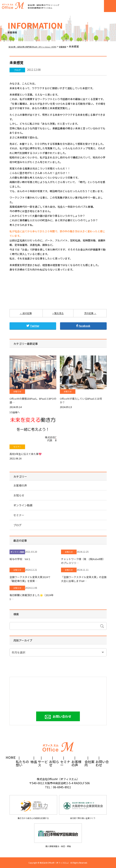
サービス (43, 762)
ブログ (17, 70)
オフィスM (13, 5)
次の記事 (89, 313)
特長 (34, 762)
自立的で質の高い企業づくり (83, 807)
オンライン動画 (23, 505)
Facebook (83, 326)
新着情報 (63, 47)
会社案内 (89, 762)
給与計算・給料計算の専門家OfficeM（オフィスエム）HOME (32, 47)
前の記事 (27, 313)
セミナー (17, 447)
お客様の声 (20, 485)
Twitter (33, 326)
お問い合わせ (62, 716)
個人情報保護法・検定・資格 (58, 836)
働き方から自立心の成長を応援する (33, 807)
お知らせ (17, 391)
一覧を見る (58, 313)
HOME (11, 758)
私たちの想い (22, 762)
